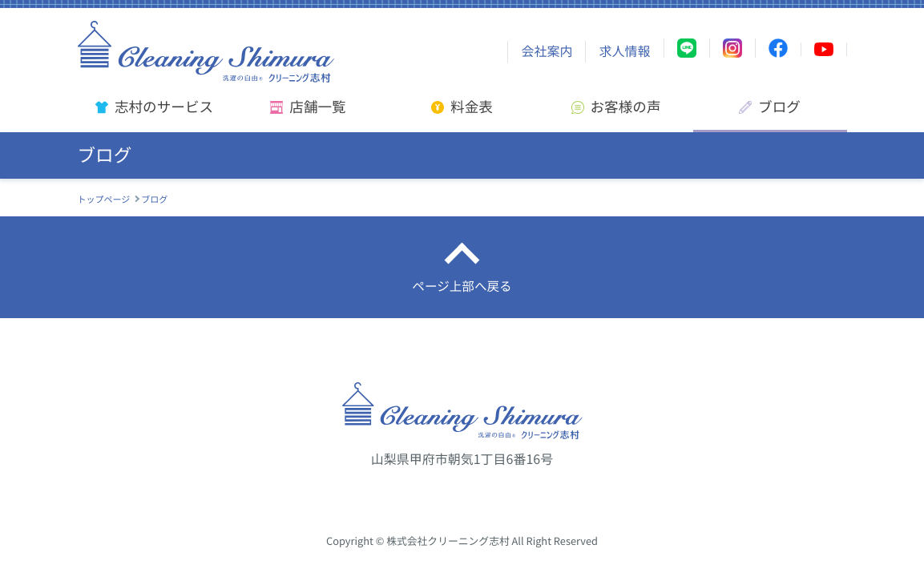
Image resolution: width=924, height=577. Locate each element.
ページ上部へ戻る (462, 287)
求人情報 (624, 51)
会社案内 (547, 51)
